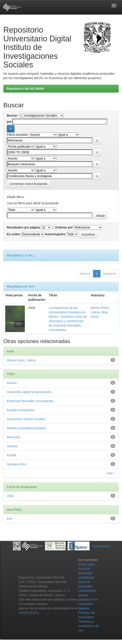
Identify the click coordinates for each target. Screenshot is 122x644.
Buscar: (13, 115)
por (9, 122)
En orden (13, 234)
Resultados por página (23, 227)
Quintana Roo (16, 464)
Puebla (12, 455)
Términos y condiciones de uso (89, 626)
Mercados (13, 437)
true (9, 519)
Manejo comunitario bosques (26, 428)
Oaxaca (12, 446)
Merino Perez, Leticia (21, 360)
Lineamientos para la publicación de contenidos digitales (88, 599)
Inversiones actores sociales (26, 419)
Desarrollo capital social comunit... (30, 392)
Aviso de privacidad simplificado (86, 573)
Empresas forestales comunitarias (30, 401)
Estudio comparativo (21, 410)
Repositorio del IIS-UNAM (25, 89)
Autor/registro (55, 234)
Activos (12, 383)
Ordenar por (64, 227)
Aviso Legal (86, 564)
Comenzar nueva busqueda (29, 184)
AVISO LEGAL (29, 613)
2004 (10, 496)
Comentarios (101, 546)
